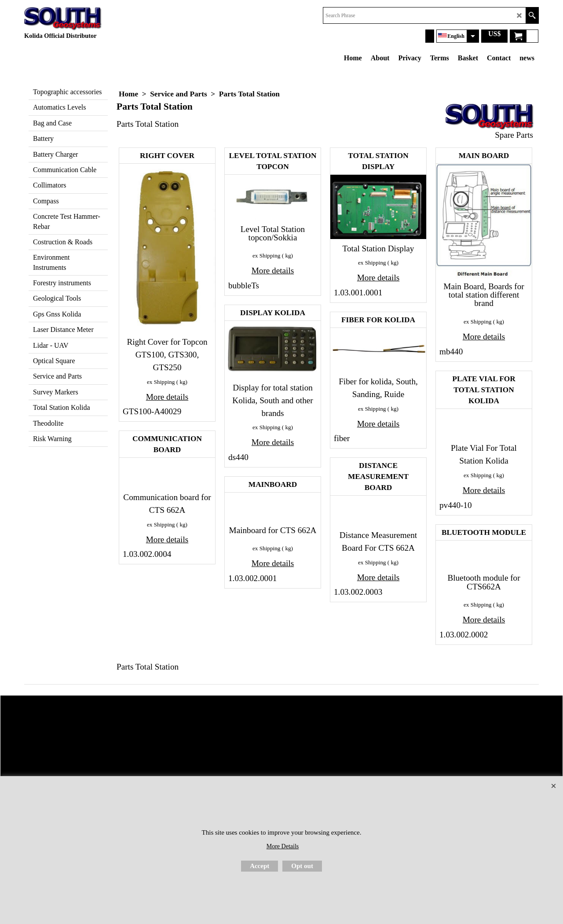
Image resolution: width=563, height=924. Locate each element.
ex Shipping (161, 382)
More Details (283, 846)
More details (167, 397)
